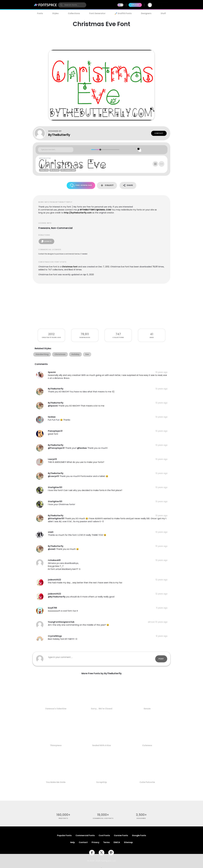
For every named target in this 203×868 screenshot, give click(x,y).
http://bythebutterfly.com (78, 213)
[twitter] (101, 853)
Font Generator (97, 13)
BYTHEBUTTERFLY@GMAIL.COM (95, 210)
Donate (46, 241)
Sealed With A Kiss (102, 745)
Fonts (40, 13)
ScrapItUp (102, 782)
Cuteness (147, 745)
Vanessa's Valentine (56, 709)
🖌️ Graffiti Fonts (123, 13)
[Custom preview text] (56, 150)
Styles (55, 13)
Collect (107, 185)
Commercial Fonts (85, 835)
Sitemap (128, 842)
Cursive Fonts (121, 835)
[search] (72, 5)
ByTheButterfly (59, 135)
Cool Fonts (104, 835)
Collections (74, 13)
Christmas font (70, 267)
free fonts (63, 818)
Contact (159, 133)
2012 (51, 334)
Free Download (81, 185)
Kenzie (147, 709)
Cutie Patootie (147, 782)
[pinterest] (111, 853)
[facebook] (92, 853)
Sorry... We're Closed (102, 709)
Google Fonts (139, 835)
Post (161, 659)
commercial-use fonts (103, 818)
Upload (135, 5)
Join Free (163, 5)
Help (73, 842)
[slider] (100, 150)
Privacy (95, 842)
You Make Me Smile (56, 782)
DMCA (117, 842)
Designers (146, 13)
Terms (106, 842)
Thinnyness (56, 745)
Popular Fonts (64, 835)
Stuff (163, 13)
